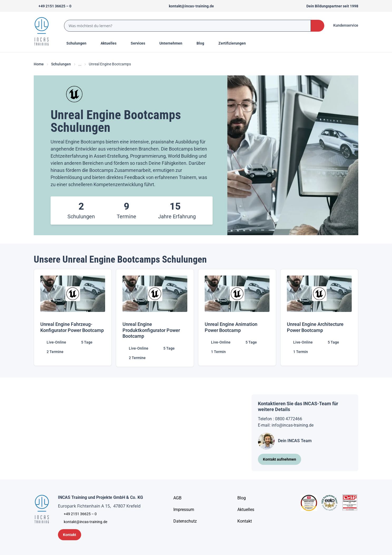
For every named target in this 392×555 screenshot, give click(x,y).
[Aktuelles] (246, 510)
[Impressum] (184, 510)
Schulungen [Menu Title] (79, 43)
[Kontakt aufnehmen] (280, 459)
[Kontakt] (245, 521)
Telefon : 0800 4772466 (280, 419)
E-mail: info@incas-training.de (286, 425)
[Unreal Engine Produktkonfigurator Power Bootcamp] (155, 318)
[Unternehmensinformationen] (185, 521)
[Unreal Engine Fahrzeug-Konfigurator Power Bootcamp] (73, 318)
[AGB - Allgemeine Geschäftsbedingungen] (177, 498)
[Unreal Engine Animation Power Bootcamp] (237, 318)
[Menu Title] (111, 43)
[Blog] (242, 498)
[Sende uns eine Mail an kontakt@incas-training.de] (189, 6)
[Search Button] (318, 26)
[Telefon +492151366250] (53, 6)
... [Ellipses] (80, 64)
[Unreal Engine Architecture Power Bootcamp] (319, 318)
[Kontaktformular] (70, 535)
